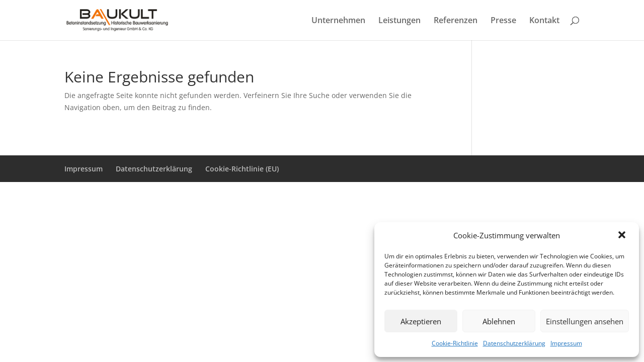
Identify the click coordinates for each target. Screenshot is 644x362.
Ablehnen (499, 321)
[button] (623, 236)
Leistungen (399, 21)
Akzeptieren (421, 321)
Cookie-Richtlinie (455, 343)
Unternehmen (338, 21)
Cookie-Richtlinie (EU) (242, 169)
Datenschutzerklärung (514, 343)
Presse (503, 21)
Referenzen (456, 21)
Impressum (566, 343)
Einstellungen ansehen (585, 321)
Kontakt (544, 21)
